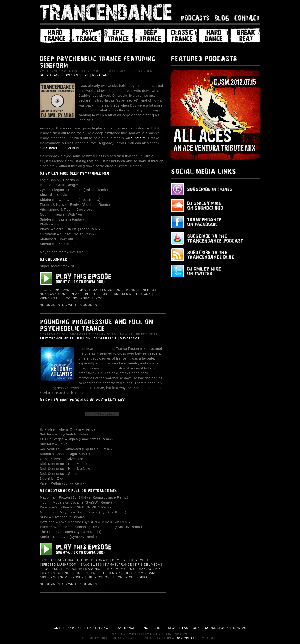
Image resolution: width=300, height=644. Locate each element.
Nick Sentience (86, 573)
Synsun (77, 577)
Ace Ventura (62, 560)
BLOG (172, 628)
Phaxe (77, 294)
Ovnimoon (59, 294)
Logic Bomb (112, 290)
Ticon (146, 294)
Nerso (148, 290)
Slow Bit (130, 294)
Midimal (133, 290)
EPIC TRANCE (152, 628)
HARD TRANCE (99, 628)
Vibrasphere (51, 298)
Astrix (82, 560)
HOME (56, 628)
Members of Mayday (134, 569)
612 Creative (189, 638)
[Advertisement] (150, 613)
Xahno (72, 298)
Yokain (87, 298)
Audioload (60, 290)
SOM (64, 577)
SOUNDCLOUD (216, 628)
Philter (92, 294)
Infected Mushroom (58, 565)
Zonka (142, 577)
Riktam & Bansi (145, 573)
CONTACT (241, 628)
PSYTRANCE (126, 628)
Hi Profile (140, 560)
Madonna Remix (99, 569)
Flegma (79, 290)
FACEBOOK (191, 628)
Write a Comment (84, 305)
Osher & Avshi (116, 573)
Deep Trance (51, 75)
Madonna (74, 569)
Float (94, 290)
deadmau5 (100, 560)
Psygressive (78, 75)
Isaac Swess (91, 565)
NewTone (61, 573)
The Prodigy (98, 577)
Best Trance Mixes (57, 339)
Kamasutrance (119, 565)
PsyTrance (102, 75)
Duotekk (120, 560)
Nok (43, 294)
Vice (130, 577)
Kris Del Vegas (149, 565)
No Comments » (54, 305)
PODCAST (74, 628)
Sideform (139, 138)
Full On (84, 339)
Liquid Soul (52, 569)
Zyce (100, 298)
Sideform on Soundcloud (66, 148)
